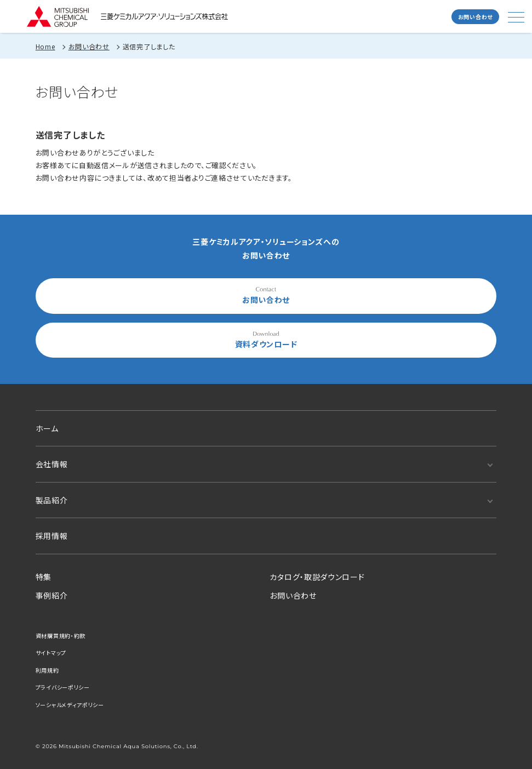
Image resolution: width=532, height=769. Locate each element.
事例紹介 (52, 595)
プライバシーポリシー (63, 687)
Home (45, 46)
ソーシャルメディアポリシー (70, 705)
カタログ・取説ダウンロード (317, 577)
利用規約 (47, 670)
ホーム (47, 428)
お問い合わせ (475, 17)
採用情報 (52, 536)
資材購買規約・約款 (61, 636)
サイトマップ (51, 653)
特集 (44, 577)
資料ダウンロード (266, 340)
